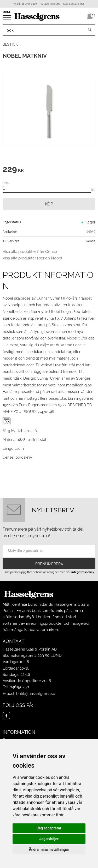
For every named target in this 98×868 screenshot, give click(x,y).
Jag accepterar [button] (49, 828)
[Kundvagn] (89, 16)
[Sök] (90, 30)
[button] (7, 20)
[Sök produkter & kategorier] (43, 30)
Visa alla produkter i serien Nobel (32, 258)
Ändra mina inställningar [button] (49, 849)
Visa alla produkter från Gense (30, 252)
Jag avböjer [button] (49, 839)
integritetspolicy (83, 572)
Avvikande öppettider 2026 (27, 681)
